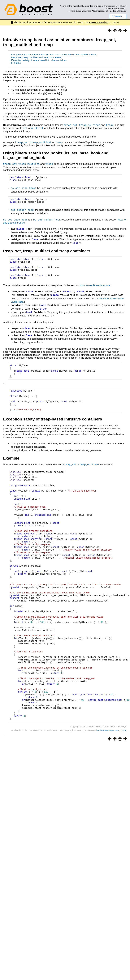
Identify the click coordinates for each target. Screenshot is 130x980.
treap (110, 125)
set (25, 128)
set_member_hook (22, 211)
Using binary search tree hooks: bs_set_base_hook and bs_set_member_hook (54, 54)
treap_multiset (89, 125)
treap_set (71, 125)
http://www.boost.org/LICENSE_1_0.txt (111, 793)
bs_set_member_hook (47, 221)
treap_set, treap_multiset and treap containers (36, 57)
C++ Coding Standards (116, 11)
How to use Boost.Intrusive (95, 290)
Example (16, 63)
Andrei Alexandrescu (95, 11)
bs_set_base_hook (23, 188)
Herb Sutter (76, 11)
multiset (37, 128)
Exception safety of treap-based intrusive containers (39, 60)
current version (99, 22)
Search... (118, 16)
